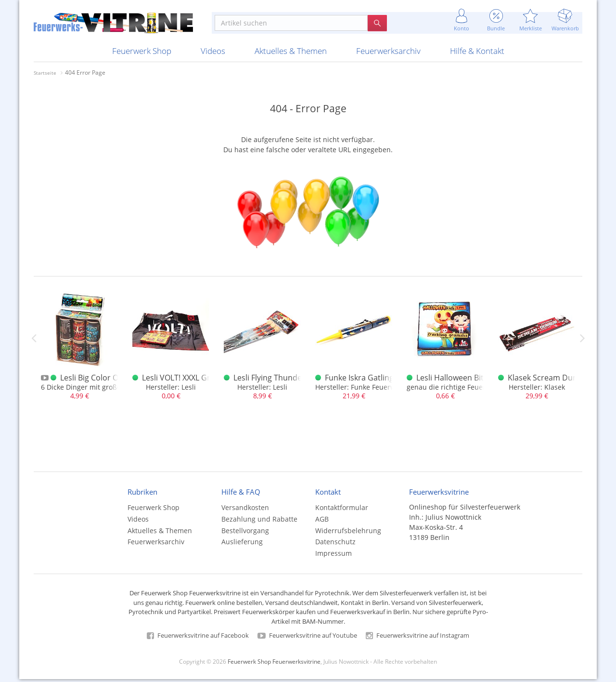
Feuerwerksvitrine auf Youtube (307, 638)
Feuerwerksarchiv (388, 54)
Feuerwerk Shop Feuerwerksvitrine (274, 664)
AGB (322, 521)
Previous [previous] (34, 341)
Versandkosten (245, 510)
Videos (213, 54)
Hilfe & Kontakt (477, 54)
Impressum (334, 556)
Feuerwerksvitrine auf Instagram (417, 638)
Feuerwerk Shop (142, 54)
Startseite (45, 76)
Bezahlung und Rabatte (259, 521)
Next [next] (582, 341)
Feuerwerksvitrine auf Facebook (198, 638)
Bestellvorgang (245, 533)
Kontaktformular (342, 510)
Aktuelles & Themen (291, 54)
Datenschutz (335, 544)
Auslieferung (242, 544)
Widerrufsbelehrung (348, 533)
